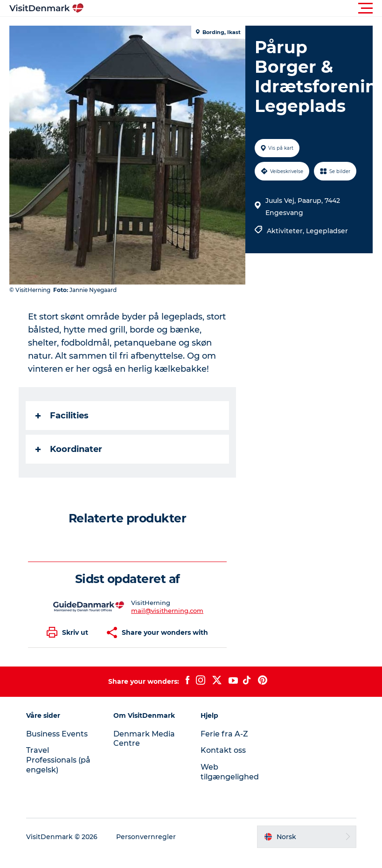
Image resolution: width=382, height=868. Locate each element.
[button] (233, 8)
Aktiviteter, (286, 231)
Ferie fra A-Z (224, 734)
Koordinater (69, 449)
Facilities (62, 416)
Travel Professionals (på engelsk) (58, 760)
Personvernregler (146, 837)
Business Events (57, 734)
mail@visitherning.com (167, 611)
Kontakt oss (223, 750)
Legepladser (327, 231)
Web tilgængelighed (230, 772)
